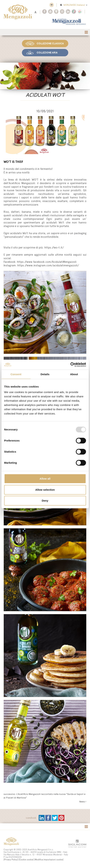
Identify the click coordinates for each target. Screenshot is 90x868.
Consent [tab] (16, 374)
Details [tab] (45, 374)
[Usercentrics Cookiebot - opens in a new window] (70, 365)
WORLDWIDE (73, 5)
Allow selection (45, 490)
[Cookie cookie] (26, 860)
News (82, 802)
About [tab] (74, 374)
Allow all (45, 479)
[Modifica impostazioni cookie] (49, 860)
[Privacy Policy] (11, 860)
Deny (45, 501)
